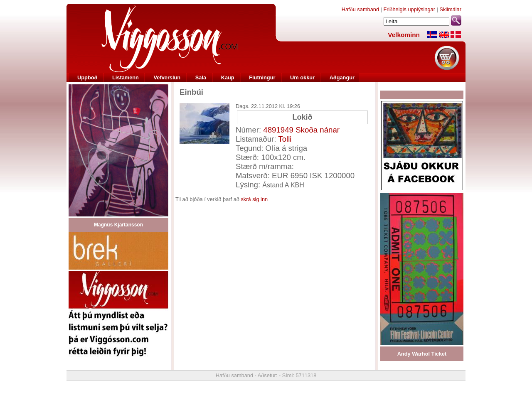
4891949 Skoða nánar (301, 130)
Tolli (285, 139)
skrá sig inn (254, 199)
